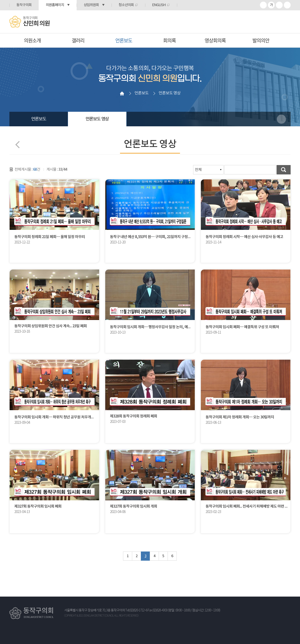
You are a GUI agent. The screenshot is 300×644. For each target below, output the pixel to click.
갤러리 (78, 40)
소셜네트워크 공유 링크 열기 (281, 119)
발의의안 (261, 40)
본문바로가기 (0, 0)
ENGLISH (159, 5)
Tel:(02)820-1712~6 (136, 610)
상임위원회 (91, 5)
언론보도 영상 (97, 119)
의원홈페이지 (55, 5)
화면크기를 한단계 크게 (263, 5)
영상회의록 (215, 40)
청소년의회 (126, 5)
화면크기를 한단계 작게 (279, 5)
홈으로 (122, 93)
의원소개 (32, 40)
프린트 (287, 5)
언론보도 (124, 40)
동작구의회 (24, 5)
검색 (284, 170)
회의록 (169, 40)
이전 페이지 (19, 145)
